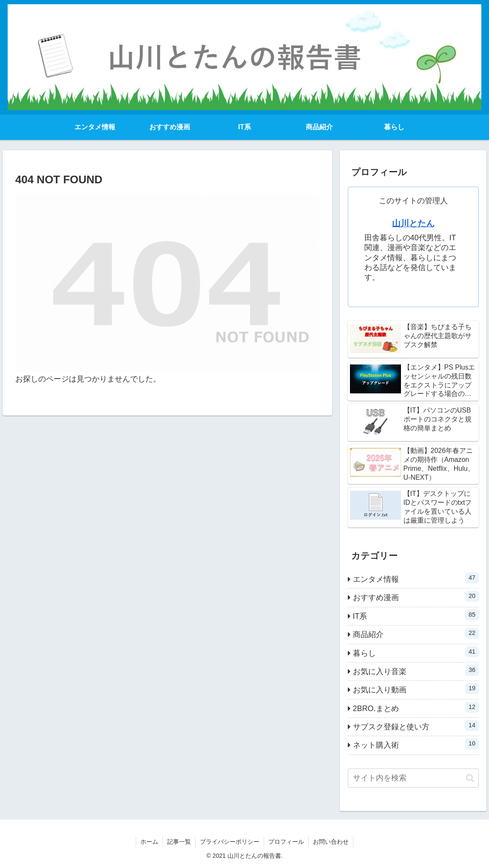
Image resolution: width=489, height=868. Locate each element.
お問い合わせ (331, 842)
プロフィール (286, 842)
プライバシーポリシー (230, 842)
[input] (414, 778)
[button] (470, 778)
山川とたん (413, 223)
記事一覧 (179, 842)
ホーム (149, 842)
